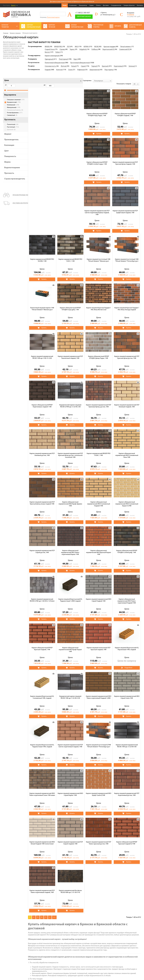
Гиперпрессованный (14, 103)
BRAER (47, 47)
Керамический (14, 106)
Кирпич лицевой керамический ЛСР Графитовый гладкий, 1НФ (70, 160)
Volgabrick (83, 49)
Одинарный (49, 59)
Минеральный (14, 111)
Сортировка (32, 81)
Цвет (6, 155)
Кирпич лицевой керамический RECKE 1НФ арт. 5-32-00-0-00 (70, 694)
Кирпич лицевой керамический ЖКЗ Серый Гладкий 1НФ (42, 548)
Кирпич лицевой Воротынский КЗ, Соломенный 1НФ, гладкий (99, 597)
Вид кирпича (10, 97)
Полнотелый (13, 128)
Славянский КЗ (124, 49)
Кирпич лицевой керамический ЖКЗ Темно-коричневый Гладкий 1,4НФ (42, 646)
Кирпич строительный (82, 945)
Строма (62, 49)
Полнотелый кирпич (53, 17)
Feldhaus (95, 49)
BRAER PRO (58, 47)
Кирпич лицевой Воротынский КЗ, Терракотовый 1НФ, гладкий (99, 646)
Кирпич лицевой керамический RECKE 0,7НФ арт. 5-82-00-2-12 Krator (99, 500)
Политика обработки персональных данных (17, 963)
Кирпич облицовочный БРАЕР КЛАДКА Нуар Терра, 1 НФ (42, 111)
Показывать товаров (125, 81)
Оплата (98, 5)
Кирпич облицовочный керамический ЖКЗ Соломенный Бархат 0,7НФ (70, 452)
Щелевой (11, 133)
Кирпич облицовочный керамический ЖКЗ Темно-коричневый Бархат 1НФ (127, 452)
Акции (65, 5)
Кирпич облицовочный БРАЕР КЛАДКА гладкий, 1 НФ (70, 111)
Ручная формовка (15, 116)
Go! (64, 14)
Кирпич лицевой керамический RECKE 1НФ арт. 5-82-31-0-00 (99, 257)
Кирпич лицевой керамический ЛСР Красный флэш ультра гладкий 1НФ (99, 403)
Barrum (47, 52)
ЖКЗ (76, 47)
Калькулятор (83, 5)
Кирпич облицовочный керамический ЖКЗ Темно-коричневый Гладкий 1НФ (70, 549)
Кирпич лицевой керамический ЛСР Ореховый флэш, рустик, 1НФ (42, 354)
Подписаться (112, 958)
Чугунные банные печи (82, 942)
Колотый (59, 70)
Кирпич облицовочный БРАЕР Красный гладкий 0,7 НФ (70, 791)
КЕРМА (86, 47)
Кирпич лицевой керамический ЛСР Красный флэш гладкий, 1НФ (127, 111)
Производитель (11, 143)
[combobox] (47, 81)
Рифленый (81, 70)
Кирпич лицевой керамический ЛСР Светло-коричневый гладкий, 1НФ (127, 646)
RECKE (97, 47)
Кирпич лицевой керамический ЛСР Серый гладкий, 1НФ (127, 743)
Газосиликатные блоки (64, 945)
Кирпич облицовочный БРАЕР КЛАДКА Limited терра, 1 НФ (99, 111)
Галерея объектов (129, 5)
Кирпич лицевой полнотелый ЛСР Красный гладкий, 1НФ (42, 597)
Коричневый (118, 66)
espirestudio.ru (130, 974)
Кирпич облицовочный (64, 940)
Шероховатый (95, 70)
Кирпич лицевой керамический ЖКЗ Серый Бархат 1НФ (127, 694)
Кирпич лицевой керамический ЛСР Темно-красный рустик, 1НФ (42, 791)
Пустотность (10, 123)
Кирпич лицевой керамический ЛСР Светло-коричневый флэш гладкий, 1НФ (42, 161)
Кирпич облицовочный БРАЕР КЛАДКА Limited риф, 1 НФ (70, 500)
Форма (7, 166)
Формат (8, 138)
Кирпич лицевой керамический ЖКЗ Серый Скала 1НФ (70, 646)
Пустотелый (13, 131)
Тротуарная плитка (62, 942)
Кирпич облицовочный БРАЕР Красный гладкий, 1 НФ (99, 548)
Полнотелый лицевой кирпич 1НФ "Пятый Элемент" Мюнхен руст (99, 208)
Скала (70, 70)
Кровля (77, 940)
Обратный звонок (84, 17)
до (16, 85)
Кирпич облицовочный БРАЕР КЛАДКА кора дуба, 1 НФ (127, 208)
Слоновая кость (50, 66)
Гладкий (48, 70)
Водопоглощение (12, 171)
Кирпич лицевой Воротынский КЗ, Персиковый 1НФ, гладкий (70, 597)
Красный (105, 66)
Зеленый (132, 66)
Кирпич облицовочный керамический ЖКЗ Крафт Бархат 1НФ (127, 549)
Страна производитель (11, 184)
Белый (74, 66)
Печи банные (60, 948)
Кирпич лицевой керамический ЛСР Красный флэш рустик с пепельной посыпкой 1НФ (127, 355)
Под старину (109, 70)
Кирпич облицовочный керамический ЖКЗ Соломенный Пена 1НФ (70, 404)
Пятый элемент (126, 47)
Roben (58, 52)
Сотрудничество (116, 5)
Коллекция (9, 149)
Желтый (64, 66)
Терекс (72, 49)
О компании (73, 5)
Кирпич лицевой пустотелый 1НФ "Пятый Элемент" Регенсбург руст (70, 208)
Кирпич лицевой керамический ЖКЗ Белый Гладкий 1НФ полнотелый (99, 743)
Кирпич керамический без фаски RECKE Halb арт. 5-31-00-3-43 (127, 791)
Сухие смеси (60, 951)
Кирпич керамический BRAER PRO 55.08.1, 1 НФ (42, 403)
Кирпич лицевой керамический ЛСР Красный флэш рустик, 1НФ (70, 306)
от (6, 85)
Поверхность (10, 160)
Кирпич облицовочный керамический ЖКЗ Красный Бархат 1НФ (42, 501)
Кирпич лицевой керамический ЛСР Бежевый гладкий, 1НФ (70, 354)
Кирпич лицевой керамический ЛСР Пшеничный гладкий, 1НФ (127, 257)
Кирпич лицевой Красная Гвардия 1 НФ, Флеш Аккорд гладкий (70, 257)
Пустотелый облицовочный (80, 63)
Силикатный (12, 119)
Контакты (140, 5)
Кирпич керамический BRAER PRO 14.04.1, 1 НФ (127, 160)
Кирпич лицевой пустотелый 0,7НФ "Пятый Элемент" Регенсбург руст (42, 694)
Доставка (106, 5)
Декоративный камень (82, 948)
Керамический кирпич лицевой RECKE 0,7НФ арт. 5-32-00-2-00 (127, 306)
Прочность (9, 177)
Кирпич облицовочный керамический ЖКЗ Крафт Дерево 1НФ (127, 404)
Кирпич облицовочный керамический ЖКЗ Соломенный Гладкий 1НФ (42, 452)
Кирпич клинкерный (52, 56)
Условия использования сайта (12, 960)
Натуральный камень (15, 114)
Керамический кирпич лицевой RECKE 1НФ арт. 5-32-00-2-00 (127, 597)
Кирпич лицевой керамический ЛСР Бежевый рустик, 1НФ (99, 354)
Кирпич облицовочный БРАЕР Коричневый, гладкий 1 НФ (99, 306)
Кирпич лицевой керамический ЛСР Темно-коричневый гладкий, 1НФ (99, 791)
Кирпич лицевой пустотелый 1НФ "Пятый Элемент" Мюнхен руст (42, 208)
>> (54, 817)
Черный (94, 66)
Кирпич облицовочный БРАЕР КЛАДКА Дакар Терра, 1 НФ (42, 306)
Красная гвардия (110, 47)
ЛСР (69, 47)
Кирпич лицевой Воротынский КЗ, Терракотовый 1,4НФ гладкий (127, 500)
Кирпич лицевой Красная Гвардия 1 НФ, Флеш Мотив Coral (42, 257)
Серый (83, 66)
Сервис (91, 5)
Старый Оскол (50, 49)
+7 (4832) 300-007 (82, 13)
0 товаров (131, 15)
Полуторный (63, 59)
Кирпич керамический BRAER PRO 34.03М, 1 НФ (99, 160)
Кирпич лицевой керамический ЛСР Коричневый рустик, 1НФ (70, 743)
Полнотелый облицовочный (55, 63)
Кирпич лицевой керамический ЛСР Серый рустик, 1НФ (99, 451)
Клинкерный (13, 109)
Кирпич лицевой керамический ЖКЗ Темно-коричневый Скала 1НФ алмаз (99, 694)
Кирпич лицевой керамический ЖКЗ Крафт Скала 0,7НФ (42, 743)
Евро (75, 59)
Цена (7, 80)
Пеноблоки (78, 954)
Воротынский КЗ (109, 49)
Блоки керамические (63, 954)
